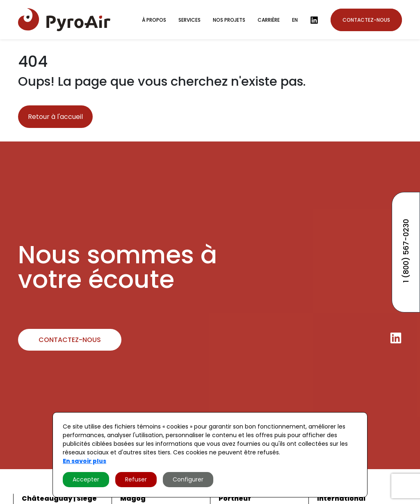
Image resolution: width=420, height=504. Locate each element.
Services (189, 20)
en (295, 20)
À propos (154, 20)
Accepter (86, 479)
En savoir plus (84, 461)
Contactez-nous (366, 20)
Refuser (136, 479)
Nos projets (229, 20)
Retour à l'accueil (55, 117)
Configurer (188, 479)
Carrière (269, 20)
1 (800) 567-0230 (406, 251)
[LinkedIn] (314, 20)
